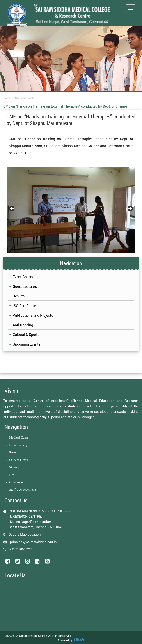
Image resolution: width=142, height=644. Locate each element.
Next (130, 209)
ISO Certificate (24, 306)
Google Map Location (25, 534)
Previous (12, 209)
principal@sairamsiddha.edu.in (33, 542)
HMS (13, 475)
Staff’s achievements (23, 490)
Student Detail (19, 460)
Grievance (16, 482)
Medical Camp (19, 438)
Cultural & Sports (26, 334)
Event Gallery (23, 277)
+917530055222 (21, 549)
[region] (71, 210)
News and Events (24, 98)
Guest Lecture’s (25, 286)
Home (7, 98)
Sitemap (15, 467)
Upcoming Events (27, 344)
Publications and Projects (33, 315)
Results (19, 296)
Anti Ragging (23, 325)
